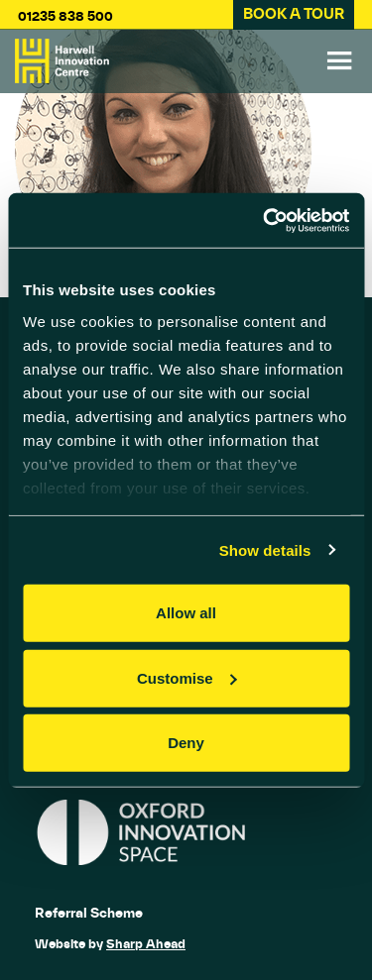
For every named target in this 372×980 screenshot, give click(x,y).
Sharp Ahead (146, 944)
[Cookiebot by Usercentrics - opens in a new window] (265, 220)
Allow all (186, 613)
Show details (265, 549)
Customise (187, 677)
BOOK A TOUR (294, 14)
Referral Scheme (89, 913)
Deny (186, 743)
